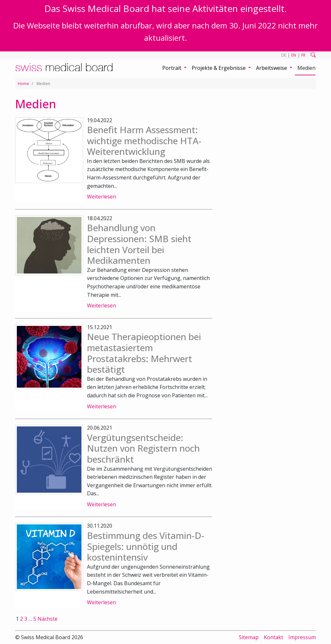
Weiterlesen (101, 197)
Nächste (48, 619)
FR (303, 55)
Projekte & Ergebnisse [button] (219, 68)
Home (23, 84)
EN (294, 55)
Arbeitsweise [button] (272, 68)
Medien (306, 68)
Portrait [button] (172, 68)
